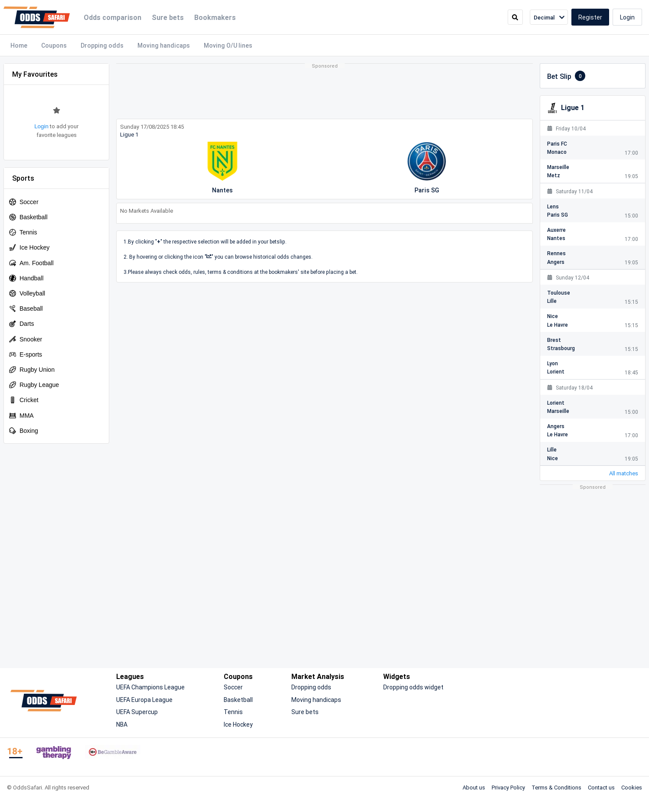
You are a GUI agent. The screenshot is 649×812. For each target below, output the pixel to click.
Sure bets (168, 17)
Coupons (54, 45)
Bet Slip (566, 76)
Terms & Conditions (556, 787)
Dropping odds (102, 45)
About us (474, 787)
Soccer (233, 687)
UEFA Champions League (150, 687)
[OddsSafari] (37, 17)
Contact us (601, 787)
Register (590, 17)
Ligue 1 (129, 134)
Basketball (238, 700)
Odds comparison (113, 17)
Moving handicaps (164, 45)
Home (19, 45)
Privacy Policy (508, 787)
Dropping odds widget (413, 687)
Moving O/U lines (228, 45)
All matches (624, 473)
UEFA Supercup (137, 712)
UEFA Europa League (144, 700)
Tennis (233, 712)
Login (627, 17)
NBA (122, 724)
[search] (515, 17)
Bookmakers (215, 17)
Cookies (632, 787)
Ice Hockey (238, 724)
